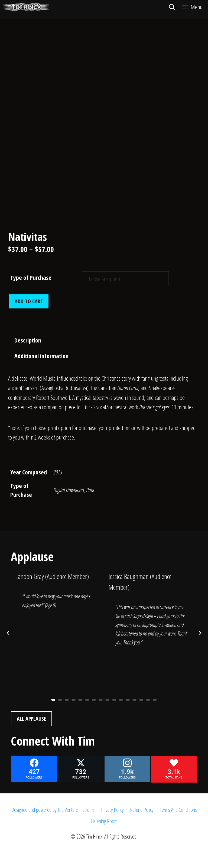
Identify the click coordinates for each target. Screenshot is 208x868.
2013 (58, 472)
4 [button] (74, 700)
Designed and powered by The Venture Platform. (53, 810)
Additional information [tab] (41, 356)
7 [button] (94, 700)
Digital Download (69, 490)
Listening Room (104, 821)
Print (90, 490)
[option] (57, 597)
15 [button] (148, 700)
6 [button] (87, 700)
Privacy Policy (112, 810)
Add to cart (29, 301)
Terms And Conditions (178, 810)
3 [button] (67, 700)
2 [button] (60, 700)
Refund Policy (142, 810)
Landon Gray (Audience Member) (52, 576)
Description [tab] (28, 340)
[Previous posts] (8, 633)
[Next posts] (200, 633)
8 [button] (101, 700)
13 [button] (134, 700)
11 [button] (121, 700)
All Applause (31, 719)
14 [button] (141, 700)
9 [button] (107, 700)
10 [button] (114, 700)
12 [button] (128, 700)
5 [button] (80, 700)
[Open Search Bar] (172, 7)
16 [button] (155, 700)
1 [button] (53, 700)
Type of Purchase (31, 277)
